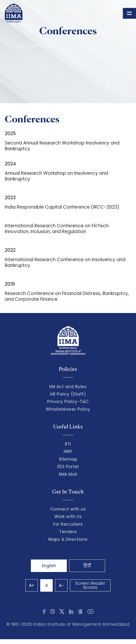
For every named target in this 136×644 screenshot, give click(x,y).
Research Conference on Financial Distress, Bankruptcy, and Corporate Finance (67, 296)
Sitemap (68, 459)
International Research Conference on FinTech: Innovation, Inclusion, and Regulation (57, 229)
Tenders (68, 532)
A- (61, 585)
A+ (32, 585)
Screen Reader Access (90, 585)
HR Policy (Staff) (68, 394)
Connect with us (68, 509)
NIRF (68, 451)
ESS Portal (68, 467)
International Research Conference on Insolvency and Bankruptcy (65, 262)
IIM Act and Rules (68, 387)
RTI (68, 444)
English (49, 566)
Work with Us (68, 517)
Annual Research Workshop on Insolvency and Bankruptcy (56, 176)
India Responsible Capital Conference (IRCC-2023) (62, 207)
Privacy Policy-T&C (68, 402)
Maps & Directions (68, 539)
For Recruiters (68, 524)
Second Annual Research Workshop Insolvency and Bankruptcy (62, 146)
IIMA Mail (68, 474)
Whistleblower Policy (68, 409)
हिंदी (87, 566)
